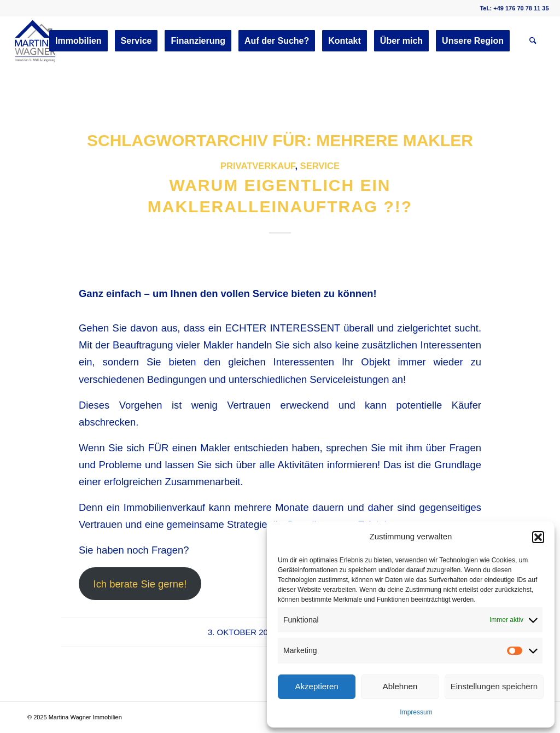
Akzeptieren (317, 686)
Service (320, 166)
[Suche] (533, 41)
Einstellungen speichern (494, 686)
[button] (538, 537)
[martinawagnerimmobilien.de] (36, 41)
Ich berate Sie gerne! (140, 584)
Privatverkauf (258, 166)
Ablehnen (400, 686)
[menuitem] (78, 41)
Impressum (416, 712)
